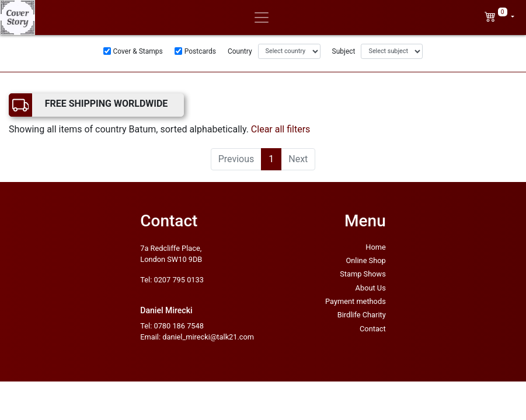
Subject (344, 51)
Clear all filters (281, 129)
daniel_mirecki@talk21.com (208, 337)
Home (375, 247)
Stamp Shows (363, 274)
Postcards (200, 51)
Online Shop (365, 260)
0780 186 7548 (178, 326)
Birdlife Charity (362, 315)
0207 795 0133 (178, 280)
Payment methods (356, 301)
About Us (371, 288)
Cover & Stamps (138, 51)
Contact (373, 329)
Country (240, 51)
